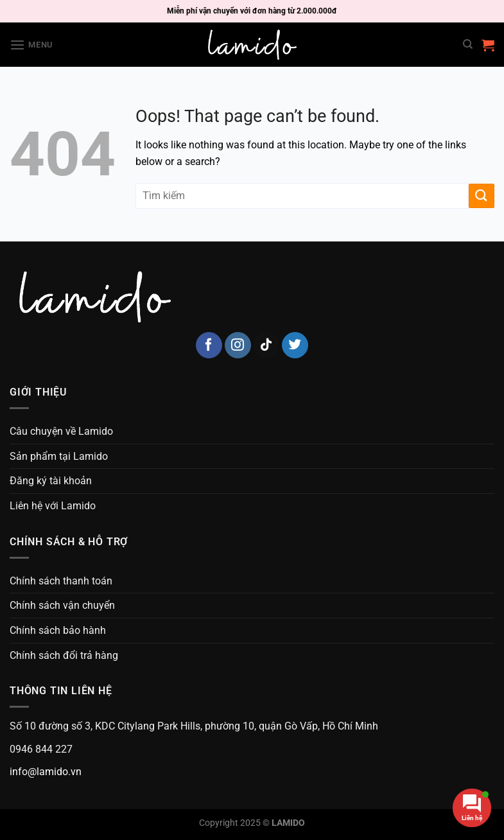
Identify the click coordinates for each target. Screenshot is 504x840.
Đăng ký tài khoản (51, 481)
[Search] (468, 44)
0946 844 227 (41, 749)
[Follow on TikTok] (266, 345)
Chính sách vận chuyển (62, 605)
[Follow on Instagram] (238, 345)
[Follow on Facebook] (209, 345)
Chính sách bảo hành (58, 630)
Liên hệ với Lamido (53, 506)
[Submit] (482, 196)
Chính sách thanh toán (61, 581)
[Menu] (31, 45)
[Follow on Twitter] (295, 345)
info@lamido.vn (46, 772)
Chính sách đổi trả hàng (64, 655)
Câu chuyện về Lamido (61, 431)
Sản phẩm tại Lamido (59, 456)
